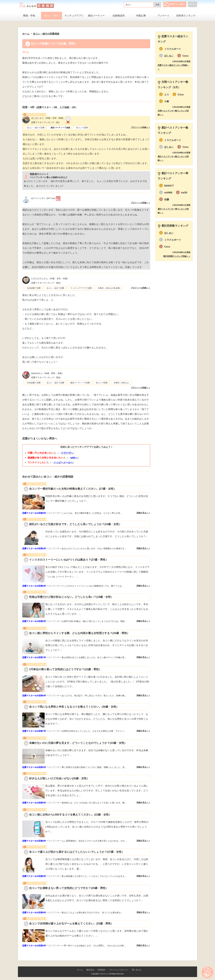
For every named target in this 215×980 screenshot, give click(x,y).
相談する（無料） (175, 4)
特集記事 (141, 16)
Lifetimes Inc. (104, 974)
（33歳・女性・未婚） (50, 278)
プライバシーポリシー (119, 970)
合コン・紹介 (52, 16)
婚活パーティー (96, 16)
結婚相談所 (119, 16)
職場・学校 (29, 16)
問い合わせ (137, 970)
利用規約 (102, 970)
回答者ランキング (186, 16)
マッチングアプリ (74, 16)
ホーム (80, 970)
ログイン (192, 4)
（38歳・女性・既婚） (48, 118)
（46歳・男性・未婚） (47, 373)
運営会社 (90, 970)
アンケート (163, 16)
